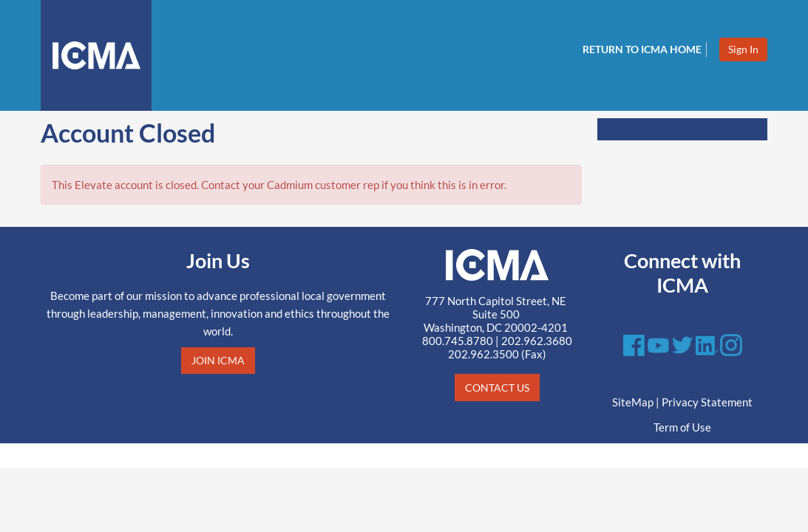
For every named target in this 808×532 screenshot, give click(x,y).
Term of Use (682, 427)
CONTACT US (497, 388)
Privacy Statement (707, 402)
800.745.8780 (458, 341)
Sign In (743, 49)
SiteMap (633, 402)
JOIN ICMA (218, 360)
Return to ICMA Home (642, 49)
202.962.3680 (537, 341)
